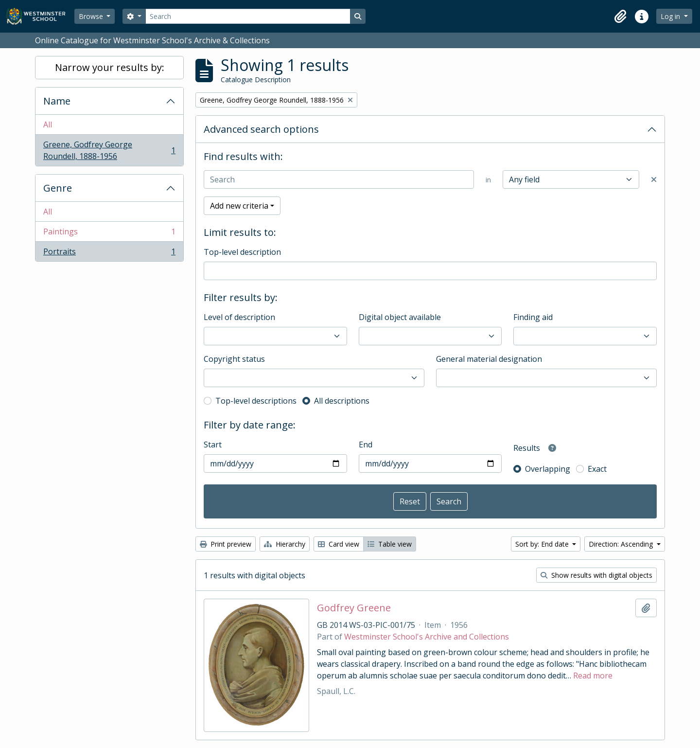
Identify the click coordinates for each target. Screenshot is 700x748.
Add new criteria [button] (239, 206)
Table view (390, 544)
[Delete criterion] (654, 179)
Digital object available (400, 317)
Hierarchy (285, 544)
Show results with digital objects (596, 575)
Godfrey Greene (354, 608)
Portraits (109, 253)
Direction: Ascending (622, 544)
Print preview (226, 544)
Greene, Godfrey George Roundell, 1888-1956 (109, 150)
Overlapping (548, 469)
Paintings (109, 234)
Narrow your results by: (110, 67)
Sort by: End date (543, 544)
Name (57, 101)
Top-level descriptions (256, 401)
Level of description (239, 317)
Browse (92, 16)
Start (213, 445)
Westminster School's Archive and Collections (427, 637)
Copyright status (234, 359)
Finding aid (533, 317)
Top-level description (242, 252)
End (366, 445)
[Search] (248, 16)
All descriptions (342, 401)
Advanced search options (261, 129)
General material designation (489, 359)
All (48, 125)
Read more (593, 676)
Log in (671, 16)
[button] (620, 17)
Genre (58, 188)
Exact (597, 469)
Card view (339, 544)
